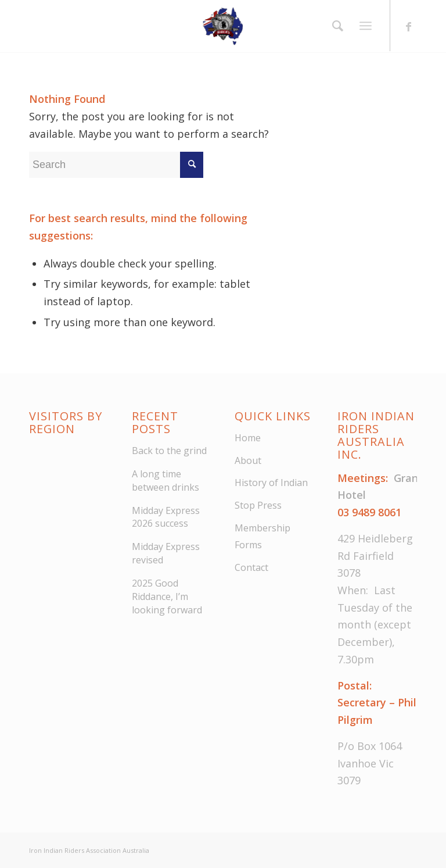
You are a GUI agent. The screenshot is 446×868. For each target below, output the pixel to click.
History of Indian (271, 483)
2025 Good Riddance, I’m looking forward (167, 596)
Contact (251, 567)
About (248, 460)
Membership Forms (262, 537)
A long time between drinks (166, 481)
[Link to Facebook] (408, 26)
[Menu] (366, 26)
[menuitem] (335, 26)
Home (248, 438)
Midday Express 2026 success (166, 517)
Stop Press (258, 505)
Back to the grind (169, 451)
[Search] (335, 26)
